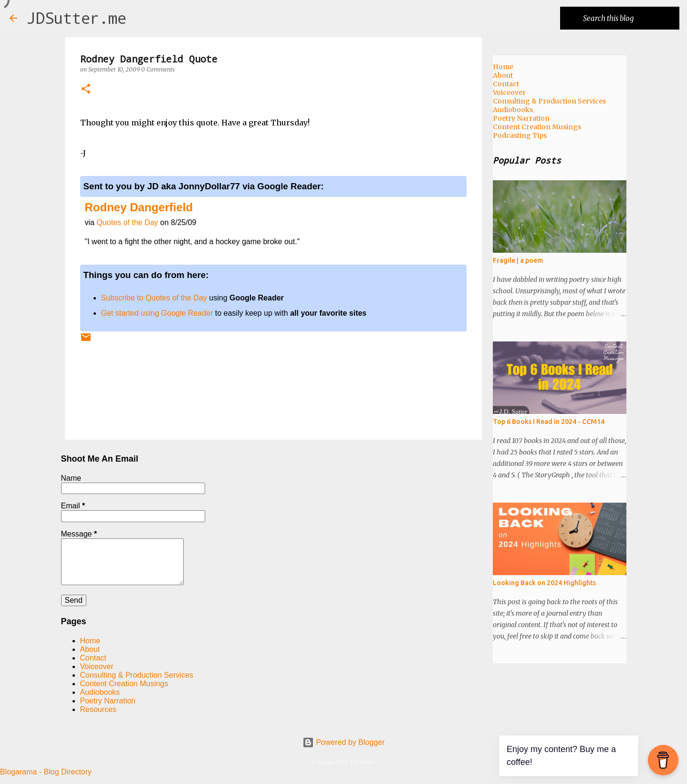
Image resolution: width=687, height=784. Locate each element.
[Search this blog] (629, 18)
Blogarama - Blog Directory (46, 772)
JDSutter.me (77, 18)
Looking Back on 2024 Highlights (544, 583)
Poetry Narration (108, 701)
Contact (93, 658)
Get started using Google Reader (157, 313)
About (90, 649)
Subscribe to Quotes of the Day (154, 298)
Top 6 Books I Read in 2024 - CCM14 (549, 422)
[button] (86, 89)
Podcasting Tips (520, 135)
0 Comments (158, 69)
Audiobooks (100, 692)
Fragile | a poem (518, 260)
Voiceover (97, 666)
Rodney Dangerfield (139, 207)
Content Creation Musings (124, 684)
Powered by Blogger (344, 742)
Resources (98, 709)
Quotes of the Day (127, 222)
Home (90, 641)
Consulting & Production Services (137, 675)
